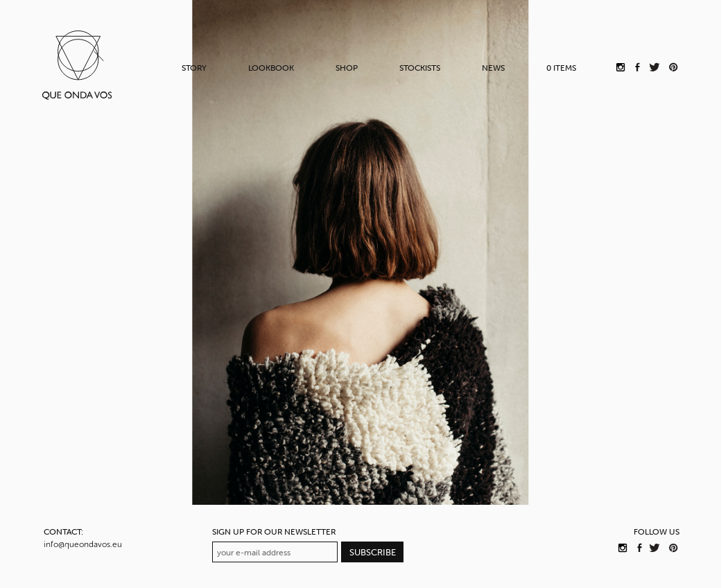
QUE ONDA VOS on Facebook (640, 548)
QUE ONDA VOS (77, 65)
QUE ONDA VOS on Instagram (623, 548)
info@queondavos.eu (83, 544)
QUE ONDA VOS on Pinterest (672, 548)
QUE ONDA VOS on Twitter (655, 548)
